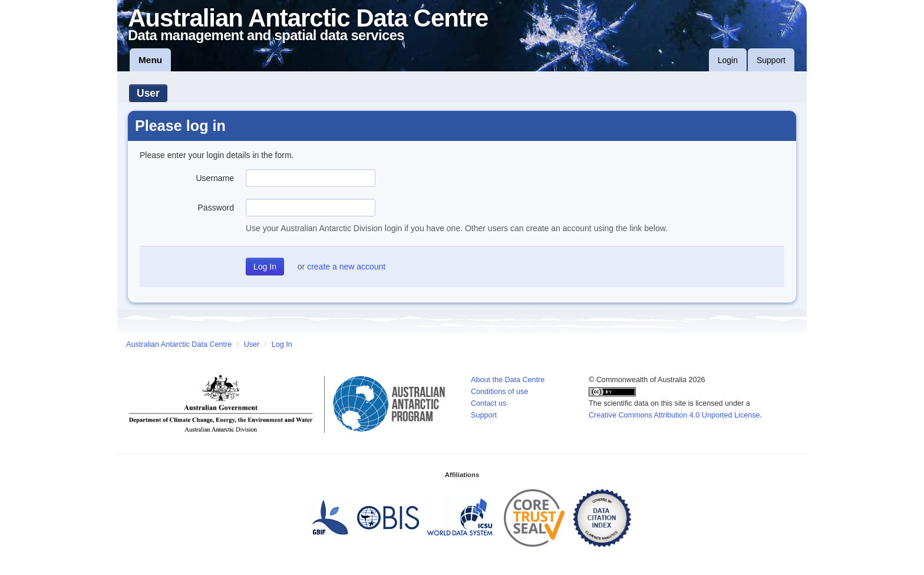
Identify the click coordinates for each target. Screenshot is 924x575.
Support (771, 60)
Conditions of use (499, 392)
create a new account (346, 267)
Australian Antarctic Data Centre (179, 344)
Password (216, 208)
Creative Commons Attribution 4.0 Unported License (674, 415)
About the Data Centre (508, 380)
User (148, 93)
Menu (150, 60)
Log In (282, 344)
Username (215, 178)
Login (728, 60)
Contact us (489, 403)
